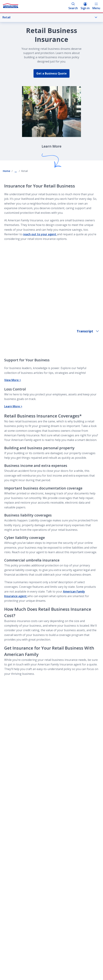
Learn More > (13, 406)
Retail (50, 17)
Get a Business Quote (51, 73)
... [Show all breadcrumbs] (16, 171)
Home (7, 171)
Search (73, 6)
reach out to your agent (40, 234)
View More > (13, 380)
